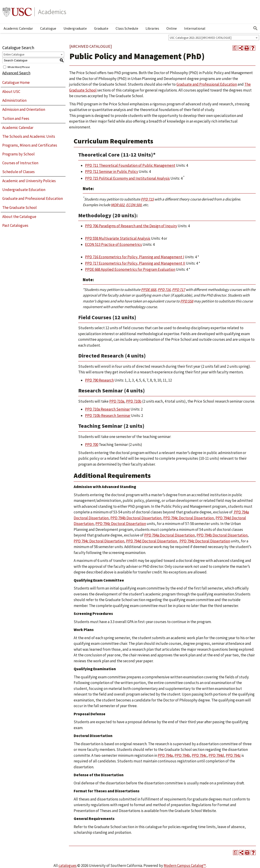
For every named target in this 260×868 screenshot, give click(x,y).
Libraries (152, 28)
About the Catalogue (19, 217)
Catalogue (48, 28)
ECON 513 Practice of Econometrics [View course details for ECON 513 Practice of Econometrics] (113, 244)
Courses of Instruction (20, 163)
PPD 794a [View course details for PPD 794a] (165, 755)
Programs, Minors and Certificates (30, 145)
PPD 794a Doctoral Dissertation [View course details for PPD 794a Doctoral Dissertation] (169, 535)
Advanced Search (16, 73)
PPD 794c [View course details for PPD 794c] (199, 755)
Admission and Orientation (24, 109)
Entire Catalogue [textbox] (14, 54)
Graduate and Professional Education (33, 198)
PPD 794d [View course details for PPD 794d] (216, 755)
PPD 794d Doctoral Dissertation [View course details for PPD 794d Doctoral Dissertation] (152, 541)
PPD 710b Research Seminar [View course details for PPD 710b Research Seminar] (108, 416)
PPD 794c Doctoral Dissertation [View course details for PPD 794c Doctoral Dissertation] (188, 518)
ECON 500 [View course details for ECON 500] (134, 205)
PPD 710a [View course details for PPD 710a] (117, 401)
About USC (11, 92)
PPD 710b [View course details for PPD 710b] (134, 401)
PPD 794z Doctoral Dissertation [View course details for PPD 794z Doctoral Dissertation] (121, 524)
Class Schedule (127, 28)
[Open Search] (255, 28)
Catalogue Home (16, 82)
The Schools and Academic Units (29, 136)
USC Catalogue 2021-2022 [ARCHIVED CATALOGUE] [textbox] (201, 38)
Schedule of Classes (18, 172)
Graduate (101, 28)
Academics (52, 12)
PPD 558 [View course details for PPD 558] (187, 301)
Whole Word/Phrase (19, 67)
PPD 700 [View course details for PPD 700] (92, 445)
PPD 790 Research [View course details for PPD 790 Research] (99, 380)
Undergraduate (75, 28)
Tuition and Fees (16, 118)
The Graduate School (19, 208)
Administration (14, 100)
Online (172, 28)
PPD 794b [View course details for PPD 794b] (182, 755)
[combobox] (214, 38)
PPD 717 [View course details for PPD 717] (179, 290)
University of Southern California (17, 12)
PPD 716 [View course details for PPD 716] (164, 290)
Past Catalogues (15, 225)
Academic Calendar (18, 28)
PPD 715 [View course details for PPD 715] (147, 199)
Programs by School (18, 154)
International (195, 28)
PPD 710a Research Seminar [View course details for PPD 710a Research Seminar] (107, 409)
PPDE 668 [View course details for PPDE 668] (148, 290)
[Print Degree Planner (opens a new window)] (235, 48)
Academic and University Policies (29, 181)
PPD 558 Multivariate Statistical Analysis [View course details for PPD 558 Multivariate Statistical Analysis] (118, 238)
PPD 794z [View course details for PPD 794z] (233, 755)
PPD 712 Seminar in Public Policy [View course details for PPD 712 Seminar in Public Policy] (112, 172)
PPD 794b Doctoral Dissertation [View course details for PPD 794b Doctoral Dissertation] (136, 518)
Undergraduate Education (24, 190)
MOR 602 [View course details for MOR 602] (118, 205)
